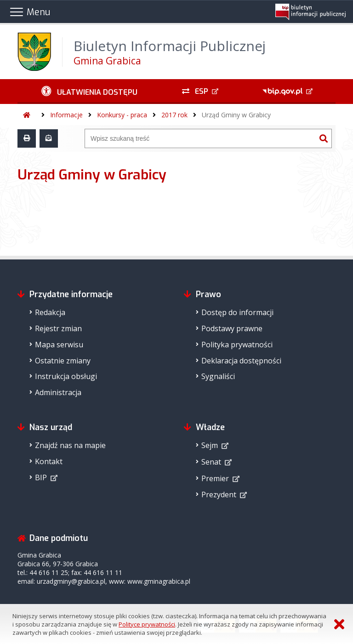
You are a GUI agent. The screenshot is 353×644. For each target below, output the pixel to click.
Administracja (58, 392)
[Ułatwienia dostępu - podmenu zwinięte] (89, 92)
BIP (41, 477)
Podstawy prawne (232, 328)
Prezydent (219, 494)
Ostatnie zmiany (63, 361)
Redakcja (50, 312)
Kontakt (49, 461)
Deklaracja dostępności (241, 361)
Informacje (66, 115)
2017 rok (174, 115)
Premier (215, 478)
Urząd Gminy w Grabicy (236, 115)
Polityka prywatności (237, 345)
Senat (211, 462)
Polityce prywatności (147, 624)
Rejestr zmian (58, 328)
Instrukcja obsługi (66, 376)
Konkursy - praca (122, 115)
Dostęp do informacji (237, 312)
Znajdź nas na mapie (70, 445)
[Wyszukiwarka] (200, 138)
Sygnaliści (218, 376)
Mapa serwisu (59, 345)
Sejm (210, 445)
